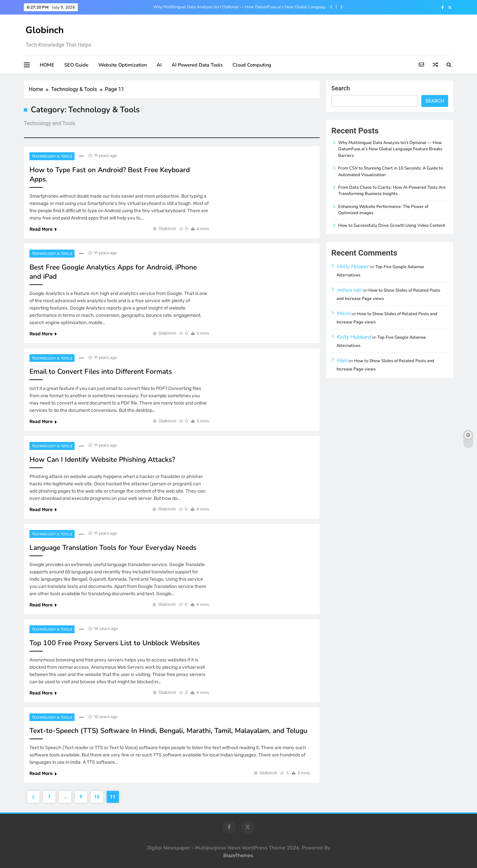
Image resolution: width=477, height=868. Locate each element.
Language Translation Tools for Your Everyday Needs (113, 548)
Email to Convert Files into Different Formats (101, 371)
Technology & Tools (52, 156)
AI (159, 65)
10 (97, 797)
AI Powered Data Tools (197, 65)
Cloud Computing (252, 65)
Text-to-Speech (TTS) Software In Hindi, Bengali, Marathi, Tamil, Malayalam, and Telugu (168, 731)
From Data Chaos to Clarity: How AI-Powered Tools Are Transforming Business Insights (392, 191)
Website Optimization (123, 65)
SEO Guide (76, 65)
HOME (47, 65)
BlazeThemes (238, 856)
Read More (43, 229)
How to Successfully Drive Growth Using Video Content (392, 225)
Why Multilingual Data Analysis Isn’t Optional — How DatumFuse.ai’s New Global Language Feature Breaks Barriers (240, 7)
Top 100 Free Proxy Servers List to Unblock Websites (115, 643)
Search (341, 88)
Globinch (45, 30)
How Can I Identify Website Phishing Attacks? (102, 459)
